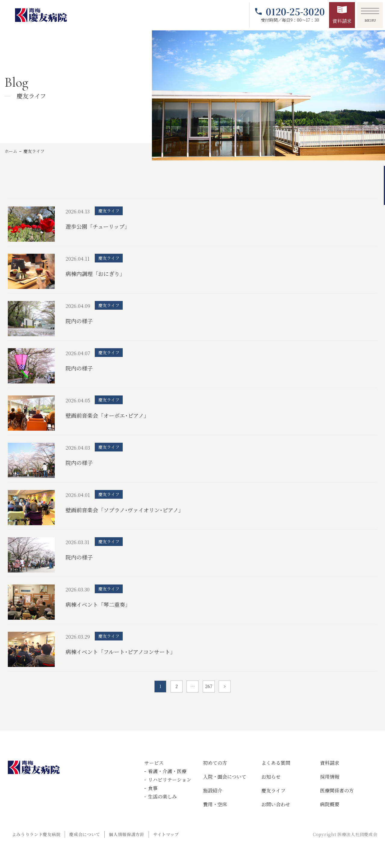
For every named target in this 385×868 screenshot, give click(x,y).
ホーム (11, 151)
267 (209, 686)
